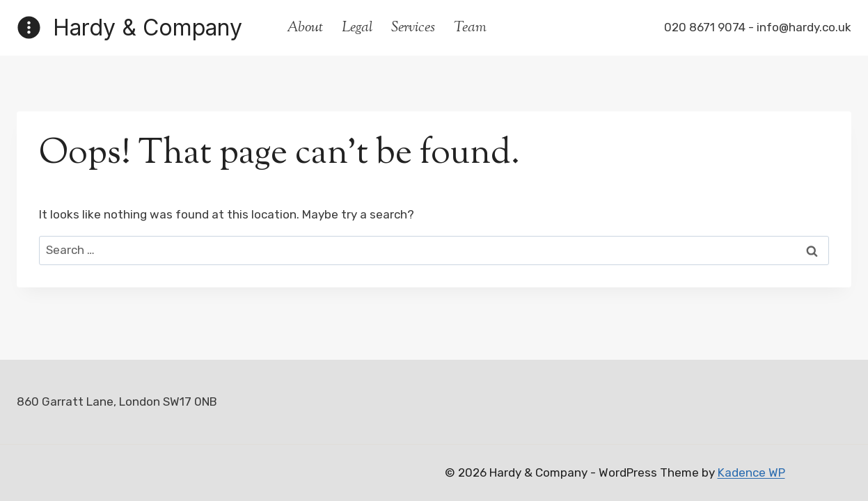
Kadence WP (751, 472)
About (305, 28)
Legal (357, 28)
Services (413, 28)
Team (470, 28)
